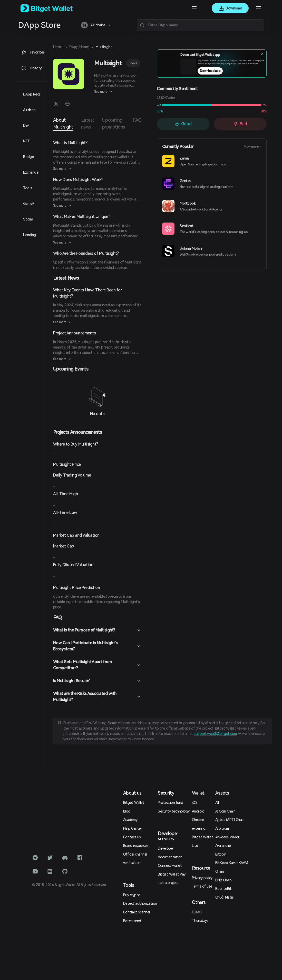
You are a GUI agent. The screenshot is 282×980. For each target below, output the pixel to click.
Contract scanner (137, 912)
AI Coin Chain (225, 811)
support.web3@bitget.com (215, 734)
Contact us (132, 837)
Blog (127, 811)
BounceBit (223, 889)
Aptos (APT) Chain (230, 820)
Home (58, 47)
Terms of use (202, 886)
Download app (222, 72)
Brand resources (136, 846)
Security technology (174, 811)
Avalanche (223, 846)
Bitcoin (221, 854)
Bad (240, 124)
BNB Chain (223, 880)
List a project (168, 883)
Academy (130, 820)
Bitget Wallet (134, 803)
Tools (133, 63)
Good (183, 124)
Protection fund (171, 803)
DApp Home (79, 47)
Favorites (33, 52)
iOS (195, 803)
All (217, 803)
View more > (253, 147)
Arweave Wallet (227, 837)
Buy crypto (132, 895)
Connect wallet (170, 866)
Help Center (133, 828)
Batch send (132, 921)
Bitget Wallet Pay (172, 874)
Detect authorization (140, 903)
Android (198, 811)
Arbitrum (222, 828)
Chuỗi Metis (225, 897)
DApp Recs (32, 94)
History (31, 68)
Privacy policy (202, 878)
